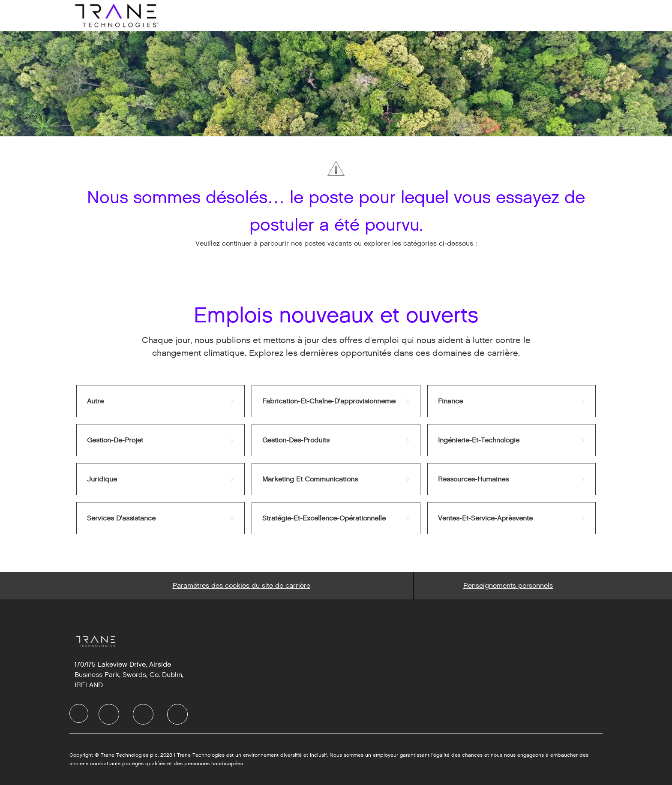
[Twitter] (143, 714)
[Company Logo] (116, 15)
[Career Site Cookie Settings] (241, 586)
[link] (160, 401)
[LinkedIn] (109, 714)
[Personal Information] (508, 586)
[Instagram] (177, 714)
